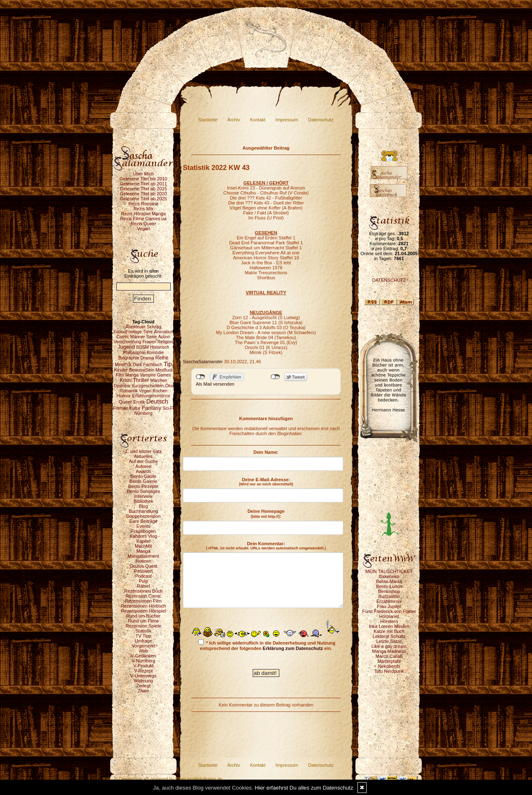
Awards (143, 471)
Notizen (143, 561)
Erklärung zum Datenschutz (293, 648)
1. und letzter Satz (144, 451)
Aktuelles (144, 456)
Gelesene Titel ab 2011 (143, 184)
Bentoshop (389, 591)
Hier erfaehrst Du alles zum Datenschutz (304, 788)
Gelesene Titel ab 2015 (143, 189)
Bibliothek (143, 501)
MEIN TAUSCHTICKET (389, 571)
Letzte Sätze (389, 641)
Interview (143, 496)
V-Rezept (143, 671)
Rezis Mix (143, 209)
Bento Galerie (143, 481)
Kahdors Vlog (143, 536)
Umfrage (143, 641)
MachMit (143, 546)
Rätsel (143, 586)
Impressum (287, 120)
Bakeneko (389, 576)
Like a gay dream (389, 646)
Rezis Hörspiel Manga (143, 214)
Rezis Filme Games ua (143, 219)
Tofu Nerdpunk (389, 671)
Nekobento (389, 666)
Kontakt (258, 120)
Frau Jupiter (389, 606)
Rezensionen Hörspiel (143, 611)
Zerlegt (143, 686)
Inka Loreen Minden (389, 626)
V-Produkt (143, 666)
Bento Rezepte (144, 486)
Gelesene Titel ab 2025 (143, 199)
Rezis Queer (143, 224)
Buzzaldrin (389, 596)
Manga (143, 551)
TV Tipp (143, 636)
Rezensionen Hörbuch (144, 606)
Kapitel (143, 541)
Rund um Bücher (144, 616)
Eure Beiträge (143, 521)
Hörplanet (389, 616)
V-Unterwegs (144, 676)
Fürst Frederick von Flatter (389, 611)
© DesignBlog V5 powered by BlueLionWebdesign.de (168, 779)
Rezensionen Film (143, 601)
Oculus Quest (144, 566)
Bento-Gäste (143, 476)
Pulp (143, 581)
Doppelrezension (144, 516)
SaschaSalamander (203, 362)
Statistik (144, 631)
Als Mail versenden (215, 384)
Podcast (143, 576)
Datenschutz (321, 120)
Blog (143, 506)
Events (143, 526)
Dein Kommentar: (266, 546)
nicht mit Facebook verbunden (201, 377)
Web (143, 651)
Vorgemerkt (143, 646)
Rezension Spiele (143, 626)
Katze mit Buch (389, 631)
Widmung (143, 681)
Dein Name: (266, 452)
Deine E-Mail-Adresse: (266, 482)
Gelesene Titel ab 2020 (143, 194)
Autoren (144, 466)
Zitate (143, 691)
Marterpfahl (389, 661)
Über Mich (143, 174)
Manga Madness (389, 651)
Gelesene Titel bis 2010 (144, 179)
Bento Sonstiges (143, 491)
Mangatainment (143, 556)
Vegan (143, 229)
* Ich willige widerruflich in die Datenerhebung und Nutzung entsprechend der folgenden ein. (267, 645)
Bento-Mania (389, 581)
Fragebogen (143, 531)
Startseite (208, 120)
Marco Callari (389, 656)
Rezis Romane (143, 204)
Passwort (143, 571)
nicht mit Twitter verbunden (275, 377)
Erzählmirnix (389, 601)
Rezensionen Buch (143, 591)
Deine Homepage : (266, 514)
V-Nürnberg (143, 661)
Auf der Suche (143, 461)
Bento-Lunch (389, 586)
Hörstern (389, 621)
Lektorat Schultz (389, 636)
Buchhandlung (143, 511)
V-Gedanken (143, 656)
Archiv (234, 120)
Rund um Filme (144, 621)
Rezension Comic (143, 596)
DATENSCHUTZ (389, 280)
